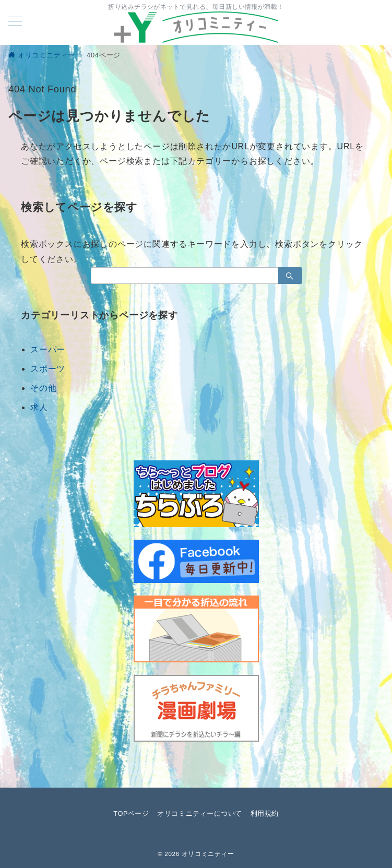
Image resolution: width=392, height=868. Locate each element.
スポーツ (48, 369)
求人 (39, 407)
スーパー (48, 349)
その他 (43, 388)
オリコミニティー (208, 854)
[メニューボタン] (15, 22)
